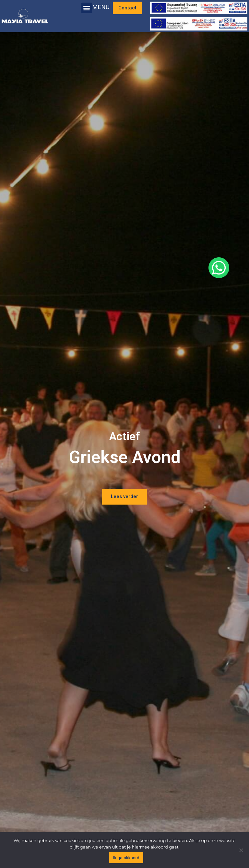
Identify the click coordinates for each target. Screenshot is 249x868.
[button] (87, 8)
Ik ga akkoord (126, 858)
